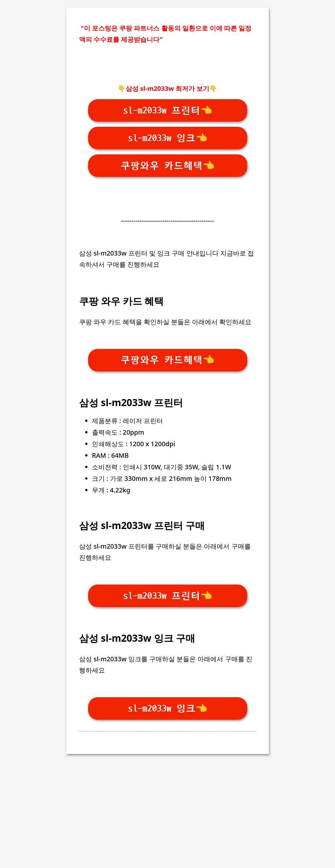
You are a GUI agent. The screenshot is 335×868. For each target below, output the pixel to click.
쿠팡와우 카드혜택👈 (167, 166)
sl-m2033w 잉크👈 (168, 138)
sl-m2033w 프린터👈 (168, 111)
